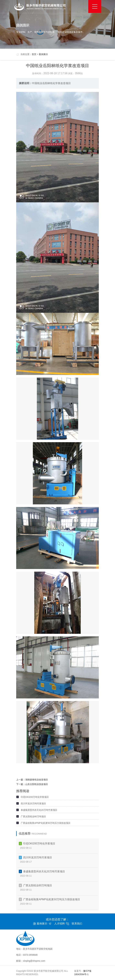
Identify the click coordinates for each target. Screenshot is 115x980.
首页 (34, 54)
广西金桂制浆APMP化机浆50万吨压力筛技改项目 (46, 823)
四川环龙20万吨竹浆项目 (33, 803)
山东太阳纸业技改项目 (37, 784)
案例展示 (43, 54)
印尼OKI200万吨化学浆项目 (35, 797)
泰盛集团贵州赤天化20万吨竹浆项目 (39, 810)
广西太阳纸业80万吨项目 (33, 816)
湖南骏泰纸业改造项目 (37, 780)
